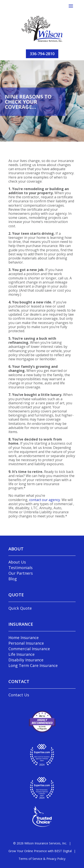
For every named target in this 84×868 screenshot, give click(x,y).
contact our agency (45, 500)
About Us (17, 562)
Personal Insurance (26, 643)
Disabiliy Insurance (26, 660)
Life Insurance (21, 654)
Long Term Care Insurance (33, 665)
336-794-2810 (42, 54)
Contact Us (19, 695)
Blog (13, 579)
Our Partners (21, 573)
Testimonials (21, 568)
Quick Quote (20, 608)
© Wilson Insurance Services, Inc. (40, 843)
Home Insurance (24, 638)
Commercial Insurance (29, 649)
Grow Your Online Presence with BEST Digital (40, 851)
